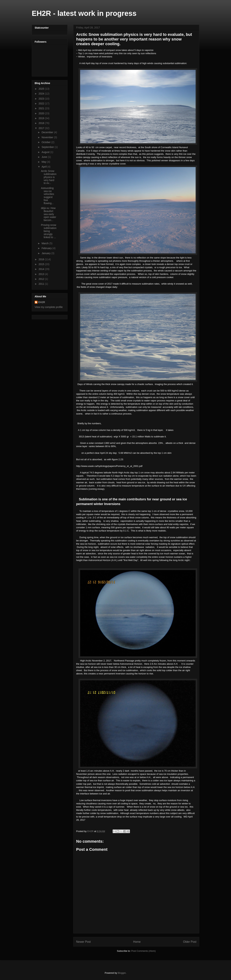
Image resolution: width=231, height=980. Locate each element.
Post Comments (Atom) (143, 951)
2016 (42, 259)
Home (137, 942)
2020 (42, 113)
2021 (42, 108)
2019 (42, 118)
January (46, 253)
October (46, 142)
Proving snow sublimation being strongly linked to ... (49, 231)
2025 (42, 89)
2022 (42, 103)
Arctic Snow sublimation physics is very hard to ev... (49, 177)
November (48, 137)
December (48, 132)
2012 (42, 279)
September (48, 147)
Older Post (190, 942)
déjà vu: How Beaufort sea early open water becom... (49, 214)
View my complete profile (49, 307)
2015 (42, 264)
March (45, 243)
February (47, 248)
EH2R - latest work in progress (84, 13)
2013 (42, 274)
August (46, 152)
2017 (42, 128)
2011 (42, 284)
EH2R (42, 302)
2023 (42, 99)
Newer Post (83, 942)
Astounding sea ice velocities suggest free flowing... (48, 196)
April (44, 167)
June (45, 157)
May (44, 162)
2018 (42, 123)
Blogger (122, 973)
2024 (42, 94)
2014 (42, 269)
